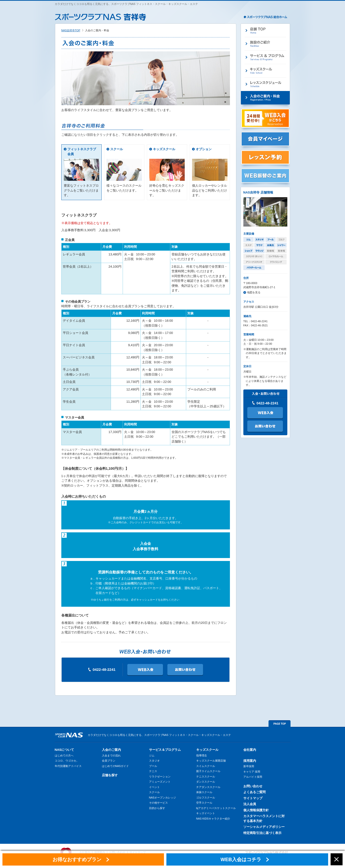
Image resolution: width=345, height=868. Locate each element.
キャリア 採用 (252, 772)
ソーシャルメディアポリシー (264, 827)
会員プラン (109, 761)
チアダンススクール (208, 787)
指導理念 (202, 755)
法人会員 (250, 804)
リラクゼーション (160, 777)
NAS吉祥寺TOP (71, 30)
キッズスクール (164, 149)
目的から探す (157, 808)
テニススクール (206, 777)
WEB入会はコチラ (241, 859)
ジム (152, 755)
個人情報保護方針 (256, 810)
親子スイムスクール (208, 771)
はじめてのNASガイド (115, 766)
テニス (153, 771)
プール (153, 766)
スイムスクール (206, 766)
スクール (117, 149)
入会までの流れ (111, 755)
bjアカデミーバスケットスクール (216, 808)
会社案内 (250, 750)
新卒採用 (249, 766)
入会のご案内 (111, 750)
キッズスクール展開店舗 (211, 761)
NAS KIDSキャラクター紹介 (213, 819)
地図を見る (254, 292)
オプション (204, 149)
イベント (154, 787)
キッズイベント (206, 813)
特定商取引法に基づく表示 (262, 833)
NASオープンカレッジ (163, 798)
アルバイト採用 (253, 777)
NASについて (64, 750)
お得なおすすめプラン (77, 859)
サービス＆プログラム (165, 750)
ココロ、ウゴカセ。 (67, 761)
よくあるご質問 (254, 792)
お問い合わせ (253, 786)
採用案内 (250, 761)
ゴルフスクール (206, 798)
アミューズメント (160, 782)
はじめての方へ (64, 755)
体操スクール (204, 792)
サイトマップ (253, 798)
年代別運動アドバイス (68, 766)
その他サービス (158, 803)
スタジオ (154, 761)
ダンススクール (206, 782)
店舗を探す (110, 775)
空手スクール (204, 803)
